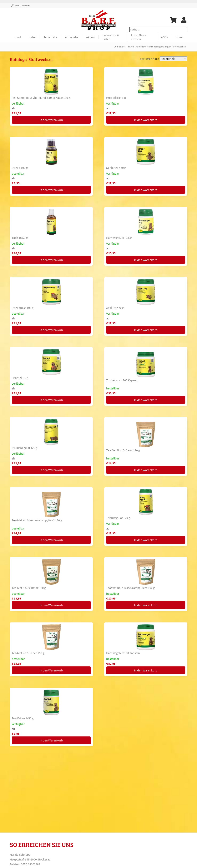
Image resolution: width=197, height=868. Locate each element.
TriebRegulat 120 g (118, 518)
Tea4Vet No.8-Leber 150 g (28, 653)
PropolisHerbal (116, 98)
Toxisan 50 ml (20, 238)
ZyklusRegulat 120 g (25, 448)
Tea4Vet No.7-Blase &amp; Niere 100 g (130, 588)
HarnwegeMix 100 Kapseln (123, 653)
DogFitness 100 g (23, 308)
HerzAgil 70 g (20, 378)
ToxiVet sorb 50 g (23, 718)
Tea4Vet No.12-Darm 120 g (123, 450)
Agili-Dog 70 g (115, 308)
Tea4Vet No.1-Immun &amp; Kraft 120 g (37, 520)
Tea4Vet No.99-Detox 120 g (29, 588)
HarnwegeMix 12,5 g (119, 238)
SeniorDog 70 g (116, 168)
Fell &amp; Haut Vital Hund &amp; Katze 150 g (41, 98)
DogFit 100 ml (20, 168)
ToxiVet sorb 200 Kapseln (122, 380)
